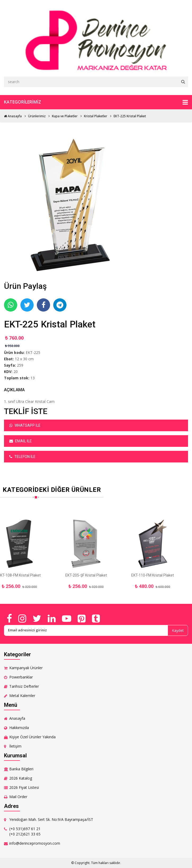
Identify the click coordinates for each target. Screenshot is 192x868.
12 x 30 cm (24, 359)
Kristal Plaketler (96, 116)
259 (20, 365)
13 (33, 378)
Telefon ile (22, 457)
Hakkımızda (19, 728)
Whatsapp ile (25, 425)
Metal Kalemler (22, 696)
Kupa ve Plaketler (65, 116)
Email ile (21, 441)
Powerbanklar (21, 677)
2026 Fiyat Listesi (24, 787)
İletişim (15, 746)
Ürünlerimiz (37, 116)
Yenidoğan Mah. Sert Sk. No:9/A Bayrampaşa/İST (51, 819)
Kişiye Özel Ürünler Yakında (32, 737)
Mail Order (18, 797)
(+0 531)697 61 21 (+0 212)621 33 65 (25, 831)
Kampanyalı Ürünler (26, 668)
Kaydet (178, 630)
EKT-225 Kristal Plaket (130, 116)
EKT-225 (33, 352)
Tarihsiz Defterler (24, 686)
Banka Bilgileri (21, 769)
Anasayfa (13, 116)
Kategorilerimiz (96, 102)
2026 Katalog (21, 778)
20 (16, 372)
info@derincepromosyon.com (35, 843)
